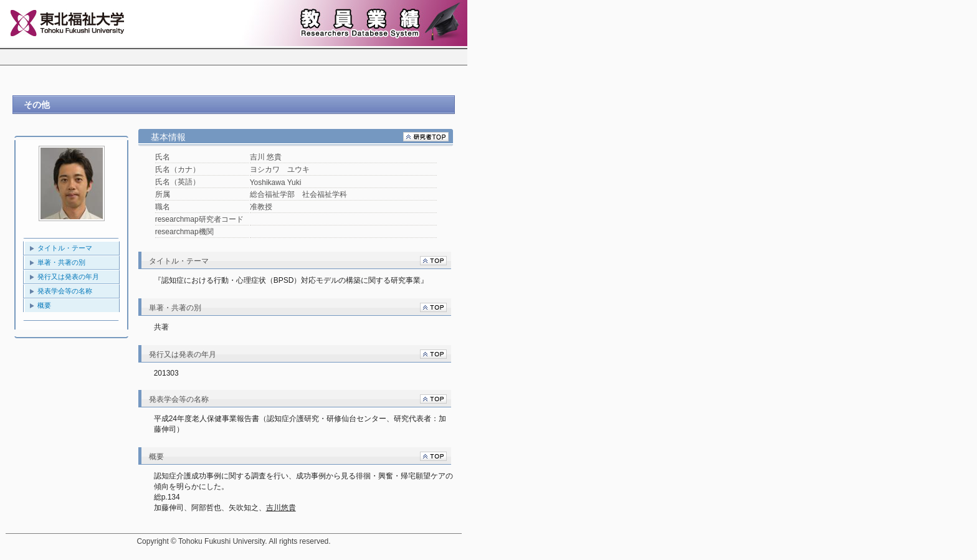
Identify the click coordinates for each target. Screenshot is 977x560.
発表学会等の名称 (65, 291)
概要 (44, 305)
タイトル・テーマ (65, 248)
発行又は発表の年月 (68, 277)
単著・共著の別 (61, 262)
